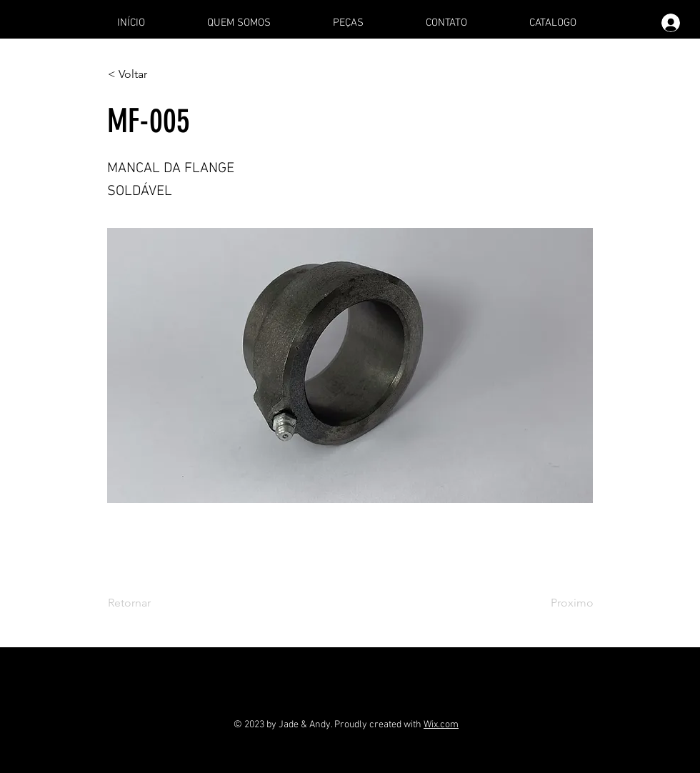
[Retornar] (155, 603)
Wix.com (441, 725)
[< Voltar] (155, 74)
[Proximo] (558, 603)
